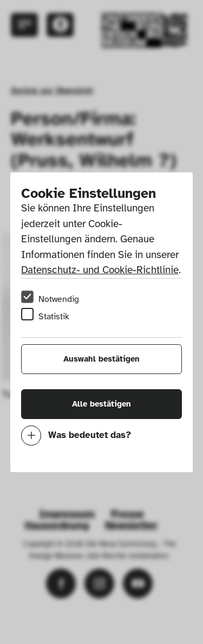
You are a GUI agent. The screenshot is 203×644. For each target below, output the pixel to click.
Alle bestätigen (101, 404)
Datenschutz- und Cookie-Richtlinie (100, 270)
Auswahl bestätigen (101, 359)
